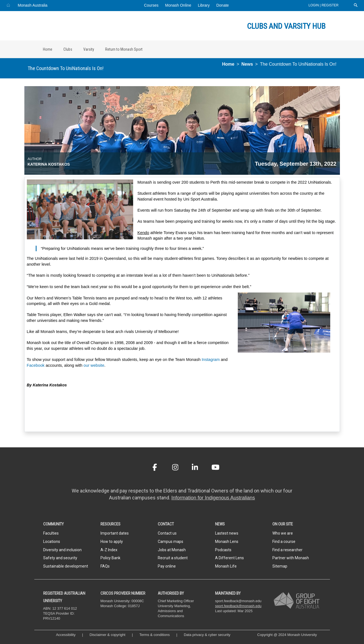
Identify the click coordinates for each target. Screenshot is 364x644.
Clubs (68, 49)
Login (314, 5)
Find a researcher (287, 550)
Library (204, 5)
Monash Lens (227, 542)
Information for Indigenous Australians (213, 498)
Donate (222, 5)
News (247, 64)
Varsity (89, 49)
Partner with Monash (291, 558)
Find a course (284, 542)
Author (35, 159)
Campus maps (171, 542)
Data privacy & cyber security (208, 635)
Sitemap (280, 566)
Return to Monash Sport (124, 49)
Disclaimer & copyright (108, 635)
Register (330, 5)
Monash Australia (33, 5)
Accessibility (66, 635)
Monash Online (178, 5)
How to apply (112, 542)
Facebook (36, 365)
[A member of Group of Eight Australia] (297, 601)
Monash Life (226, 566)
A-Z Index (109, 550)
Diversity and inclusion (62, 550)
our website (94, 365)
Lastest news (227, 533)
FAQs (105, 566)
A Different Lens (229, 558)
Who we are (283, 533)
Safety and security (60, 558)
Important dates (115, 533)
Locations (52, 542)
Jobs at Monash (172, 550)
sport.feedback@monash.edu (238, 606)
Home (48, 49)
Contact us (167, 533)
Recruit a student (173, 558)
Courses (151, 5)
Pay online (167, 566)
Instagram (211, 360)
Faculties (51, 533)
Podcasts (223, 550)
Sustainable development (66, 566)
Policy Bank (110, 558)
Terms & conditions (155, 635)
